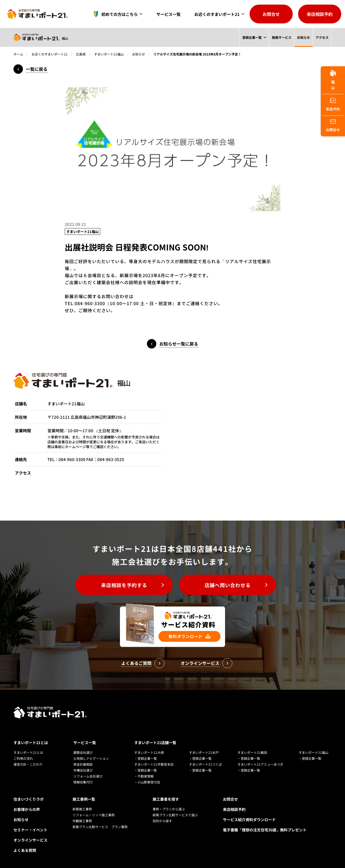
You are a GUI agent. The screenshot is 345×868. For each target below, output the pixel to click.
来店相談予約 (320, 14)
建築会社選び (83, 752)
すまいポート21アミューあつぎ (260, 764)
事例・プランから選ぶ (169, 809)
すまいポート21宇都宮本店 (154, 764)
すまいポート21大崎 (149, 752)
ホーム (18, 54)
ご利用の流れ (23, 758)
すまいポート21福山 (109, 54)
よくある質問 (25, 850)
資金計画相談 (83, 764)
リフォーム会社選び (88, 776)
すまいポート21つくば (205, 764)
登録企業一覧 (252, 37)
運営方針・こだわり (28, 764)
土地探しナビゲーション (91, 758)
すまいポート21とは (31, 742)
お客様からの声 (27, 809)
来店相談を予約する (124, 585)
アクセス (322, 37)
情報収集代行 (83, 782)
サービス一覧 (168, 14)
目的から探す (162, 821)
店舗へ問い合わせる (228, 585)
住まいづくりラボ (29, 799)
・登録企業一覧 (146, 758)
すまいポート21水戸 (204, 752)
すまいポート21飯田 (252, 752)
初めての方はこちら (114, 14)
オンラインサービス (30, 840)
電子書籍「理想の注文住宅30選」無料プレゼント (265, 830)
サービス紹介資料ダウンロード (249, 820)
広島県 (81, 54)
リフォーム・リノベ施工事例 (94, 815)
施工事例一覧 (84, 799)
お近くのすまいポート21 (217, 14)
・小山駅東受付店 (147, 782)
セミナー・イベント (30, 830)
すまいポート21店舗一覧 (155, 742)
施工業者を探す (166, 799)
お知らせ (303, 37)
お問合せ (271, 14)
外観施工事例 (82, 821)
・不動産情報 (144, 776)
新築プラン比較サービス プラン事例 (100, 827)
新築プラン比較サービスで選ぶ (175, 815)
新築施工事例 (82, 809)
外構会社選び (83, 770)
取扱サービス (281, 37)
